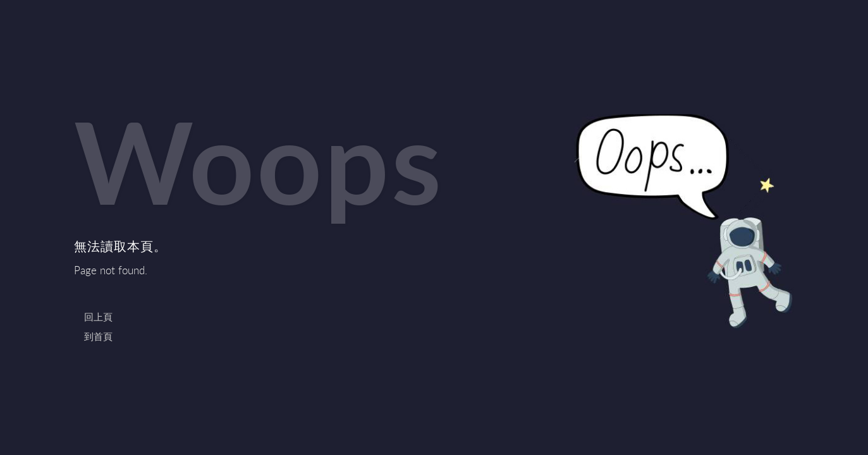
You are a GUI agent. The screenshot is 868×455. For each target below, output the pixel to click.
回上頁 (98, 317)
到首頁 (98, 336)
